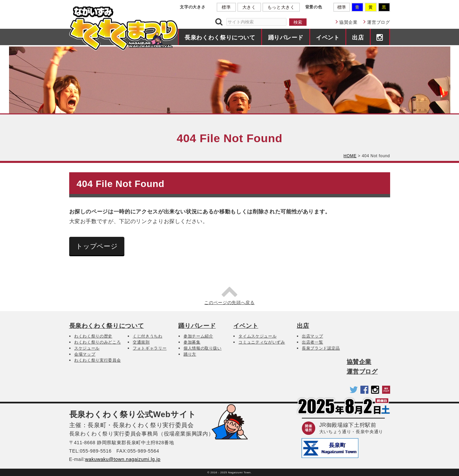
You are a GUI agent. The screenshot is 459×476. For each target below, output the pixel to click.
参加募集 (192, 342)
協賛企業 (349, 22)
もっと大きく (281, 7)
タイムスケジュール (257, 336)
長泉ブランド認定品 (321, 348)
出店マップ (312, 336)
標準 (226, 7)
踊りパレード (286, 37)
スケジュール (87, 348)
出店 (358, 37)
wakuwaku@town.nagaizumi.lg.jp (123, 459)
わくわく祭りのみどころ (97, 342)
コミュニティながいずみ (262, 342)
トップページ (97, 246)
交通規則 (141, 342)
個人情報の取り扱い (203, 348)
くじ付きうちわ (148, 336)
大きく (249, 7)
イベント (328, 37)
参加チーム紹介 (198, 336)
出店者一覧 (312, 342)
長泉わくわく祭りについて (220, 37)
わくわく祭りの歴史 (93, 336)
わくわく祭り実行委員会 (97, 360)
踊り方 (190, 354)
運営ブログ (378, 22)
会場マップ (85, 354)
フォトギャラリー (150, 348)
